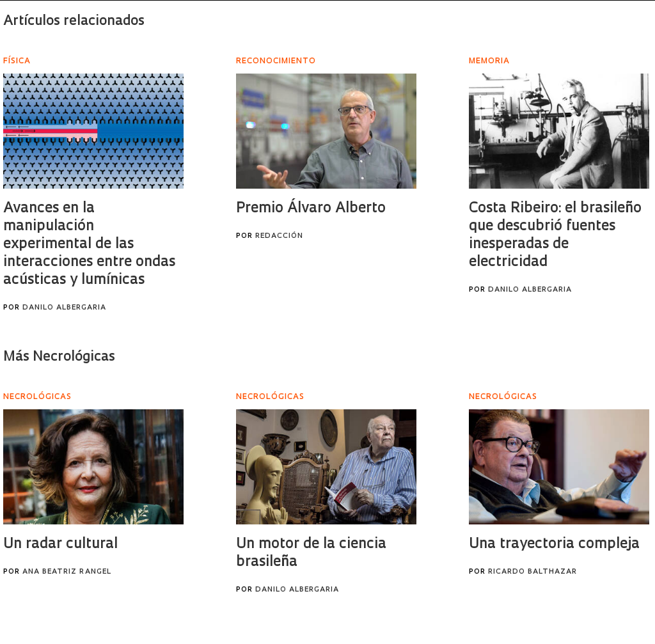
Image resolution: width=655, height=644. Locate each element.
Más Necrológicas (59, 357)
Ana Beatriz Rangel (67, 572)
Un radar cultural (60, 545)
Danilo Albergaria (64, 308)
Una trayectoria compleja (554, 545)
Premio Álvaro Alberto (311, 209)
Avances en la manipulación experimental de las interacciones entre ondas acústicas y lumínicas (89, 245)
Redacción (279, 236)
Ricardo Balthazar (533, 572)
